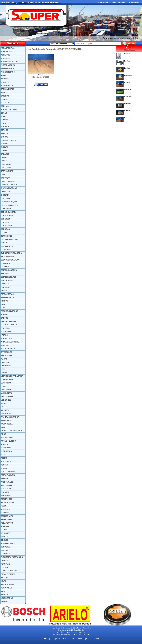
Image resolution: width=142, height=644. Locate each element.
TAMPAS (4, 561)
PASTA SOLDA (7, 424)
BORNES (4, 123)
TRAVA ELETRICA (8, 574)
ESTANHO (5, 274)
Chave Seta (128, 89)
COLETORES (6, 209)
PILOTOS (4, 427)
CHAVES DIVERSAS (9, 188)
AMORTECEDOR (7, 69)
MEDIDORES (6, 400)
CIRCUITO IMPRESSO (10, 205)
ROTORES (5, 530)
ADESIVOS (5, 58)
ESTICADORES (7, 280)
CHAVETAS (5, 192)
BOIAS (3, 116)
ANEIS (3, 75)
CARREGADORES (8, 181)
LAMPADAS (5, 362)
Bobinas (127, 118)
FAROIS (4, 291)
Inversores (128, 75)
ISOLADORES (6, 356)
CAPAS (4, 175)
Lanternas (128, 82)
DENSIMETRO (6, 236)
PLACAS (4, 444)
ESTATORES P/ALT (8, 277)
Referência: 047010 (41, 77)
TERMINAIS (5, 564)
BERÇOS (4, 99)
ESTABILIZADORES (9, 270)
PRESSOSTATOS (8, 485)
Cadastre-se (135, 3)
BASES (4, 93)
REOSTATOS (6, 509)
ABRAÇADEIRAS (8, 48)
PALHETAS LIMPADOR (10, 417)
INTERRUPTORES (8, 349)
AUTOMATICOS (7, 86)
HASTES (4, 335)
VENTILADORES (7, 584)
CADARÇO (5, 154)
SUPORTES (5, 554)
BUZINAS (4, 147)
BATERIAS (5, 96)
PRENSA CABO (7, 482)
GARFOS (4, 318)
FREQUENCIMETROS (9, 311)
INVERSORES (6, 352)
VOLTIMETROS (7, 598)
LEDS (3, 369)
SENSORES (5, 533)
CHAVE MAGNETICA (9, 185)
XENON (4, 602)
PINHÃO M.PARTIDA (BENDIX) (13, 431)
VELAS (4, 581)
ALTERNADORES (8, 65)
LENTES (4, 373)
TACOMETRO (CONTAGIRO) (12, 557)
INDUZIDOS (5, 345)
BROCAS (4, 137)
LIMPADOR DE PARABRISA (12, 376)
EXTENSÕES (6, 287)
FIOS (3, 304)
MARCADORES (7, 397)
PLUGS (4, 455)
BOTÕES (4, 130)
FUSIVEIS (5, 315)
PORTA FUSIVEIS (8, 475)
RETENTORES (7, 520)
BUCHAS (4, 144)
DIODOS (4, 243)
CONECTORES (7, 216)
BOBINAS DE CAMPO (9, 110)
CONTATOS (5, 222)
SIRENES (4, 540)
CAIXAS (4, 157)
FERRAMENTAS (7, 294)
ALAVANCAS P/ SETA (9, 62)
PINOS (3, 434)
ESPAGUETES (6, 263)
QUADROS (5, 492)
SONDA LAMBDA (8, 543)
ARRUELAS (5, 82)
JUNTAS (4, 359)
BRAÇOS (4, 134)
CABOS (4, 151)
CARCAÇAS (6, 178)
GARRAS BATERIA (8, 321)
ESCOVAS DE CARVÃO (10, 260)
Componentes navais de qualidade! (122, 38)
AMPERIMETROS (8, 72)
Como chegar (82, 639)
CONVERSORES (7, 226)
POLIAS (4, 458)
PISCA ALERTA (7, 438)
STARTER (5, 550)
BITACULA (5, 103)
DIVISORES (5, 250)
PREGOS (4, 479)
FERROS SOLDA (7, 298)
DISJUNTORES (7, 246)
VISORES (4, 595)
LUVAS (4, 386)
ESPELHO (5, 267)
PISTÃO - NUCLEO (8, 441)
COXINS (4, 233)
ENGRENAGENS (7, 257)
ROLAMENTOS (7, 523)
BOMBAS (4, 120)
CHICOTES (5, 195)
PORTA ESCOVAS (8, 472)
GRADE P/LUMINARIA (10, 325)
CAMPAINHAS (6, 164)
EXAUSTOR (5, 284)
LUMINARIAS (6, 383)
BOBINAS (5, 106)
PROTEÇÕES (6, 489)
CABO (41, 75)
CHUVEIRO (5, 198)
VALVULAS (5, 578)
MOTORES (5, 410)
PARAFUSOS (6, 421)
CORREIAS (5, 229)
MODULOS (5, 403)
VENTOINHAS (6, 588)
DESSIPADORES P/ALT (10, 239)
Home (46, 639)
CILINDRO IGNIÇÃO (9, 202)
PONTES (4, 465)
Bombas (127, 54)
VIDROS (4, 591)
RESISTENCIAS (7, 516)
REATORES (5, 496)
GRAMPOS (5, 328)
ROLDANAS (6, 526)
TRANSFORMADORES (10, 571)
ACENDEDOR (6, 52)
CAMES (4, 161)
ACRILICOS (5, 55)
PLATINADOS (6, 451)
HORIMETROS (6, 339)
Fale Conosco (119, 3)
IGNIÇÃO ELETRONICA (10, 342)
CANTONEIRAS (7, 171)
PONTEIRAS (6, 462)
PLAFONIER (6, 448)
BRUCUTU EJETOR (9, 140)
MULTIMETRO (6, 414)
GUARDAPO (6, 332)
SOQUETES (5, 547)
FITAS (3, 308)
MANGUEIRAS (7, 393)
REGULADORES (7, 503)
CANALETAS (6, 168)
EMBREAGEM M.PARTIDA (11, 253)
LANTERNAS (6, 366)
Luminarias (128, 97)
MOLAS (4, 407)
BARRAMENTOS (7, 89)
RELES (4, 506)
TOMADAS (5, 567)
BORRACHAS (6, 127)
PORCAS (4, 468)
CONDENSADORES (9, 212)
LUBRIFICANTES (8, 380)
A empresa (103, 3)
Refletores (128, 104)
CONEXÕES (6, 219)
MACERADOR (6, 390)
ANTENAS (5, 79)
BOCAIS (4, 113)
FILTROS (4, 301)
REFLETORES (6, 499)
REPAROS (5, 513)
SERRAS (4, 537)
